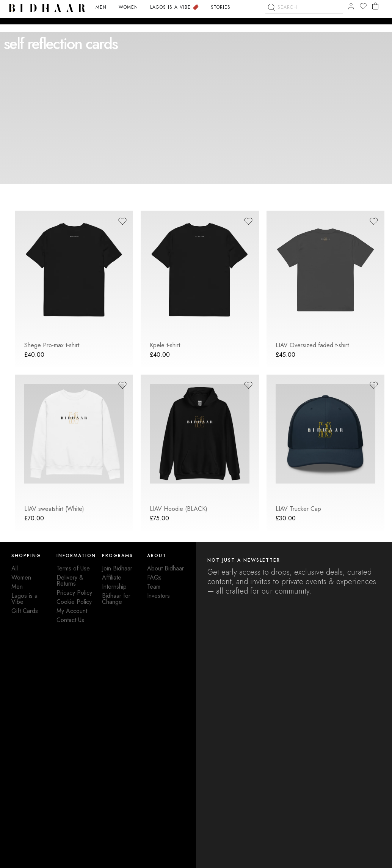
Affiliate (112, 577)
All (15, 568)
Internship (114, 587)
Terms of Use (73, 568)
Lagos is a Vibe (24, 599)
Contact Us (70, 620)
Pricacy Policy (74, 593)
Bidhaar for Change (116, 599)
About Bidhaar (165, 568)
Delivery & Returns (70, 581)
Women (21, 577)
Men (17, 587)
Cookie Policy (74, 602)
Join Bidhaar (117, 568)
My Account (72, 611)
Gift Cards (25, 611)
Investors (158, 596)
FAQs (154, 577)
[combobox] (304, 27)
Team (154, 587)
